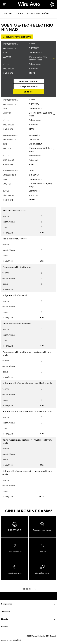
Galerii (20, 13)
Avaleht (8, 13)
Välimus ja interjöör (38, 13)
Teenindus (6, 611)
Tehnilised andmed (29, 81)
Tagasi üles (27, 589)
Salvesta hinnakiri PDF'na (17, 37)
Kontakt (5, 627)
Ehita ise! (29, 92)
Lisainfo (5, 619)
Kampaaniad (7, 604)
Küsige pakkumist (28, 86)
